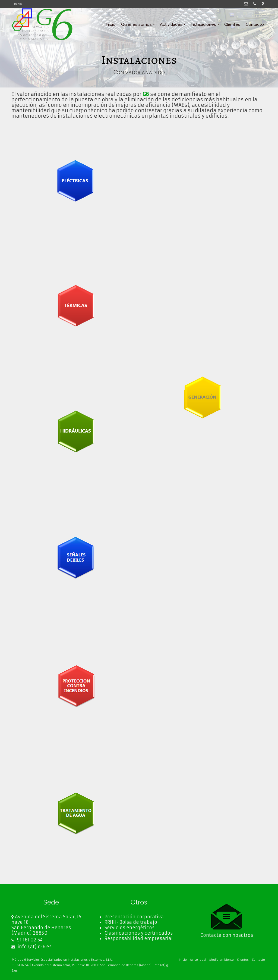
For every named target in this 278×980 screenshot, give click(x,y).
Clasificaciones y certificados (139, 933)
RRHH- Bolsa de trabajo (131, 922)
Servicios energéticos (129, 928)
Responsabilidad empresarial (139, 938)
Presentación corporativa (134, 917)
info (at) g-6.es (31, 947)
